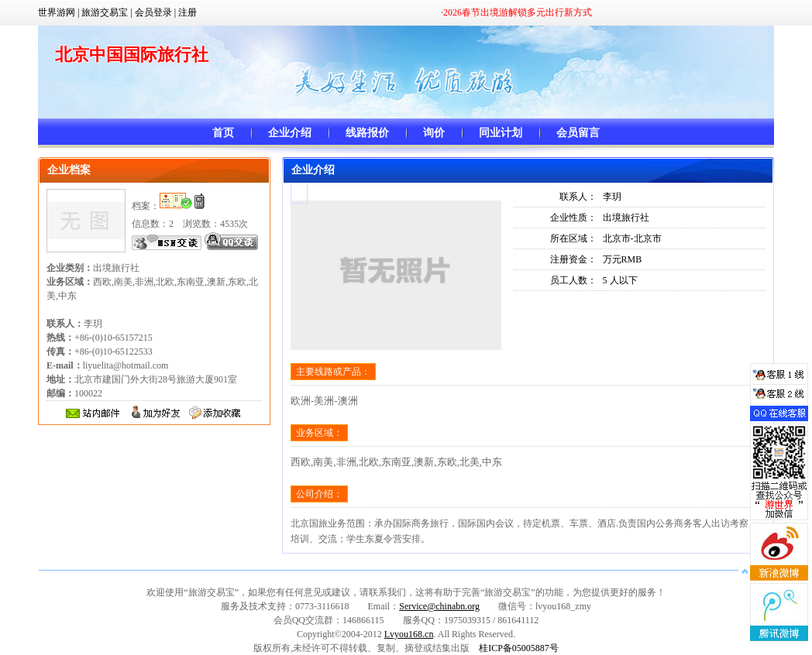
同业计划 (501, 133)
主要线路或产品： (333, 372)
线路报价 (367, 133)
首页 (223, 133)
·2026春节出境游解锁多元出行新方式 (516, 12)
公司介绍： (319, 494)
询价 (434, 133)
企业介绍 (290, 133)
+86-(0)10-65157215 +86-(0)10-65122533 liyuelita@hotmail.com (107, 352)
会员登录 (153, 12)
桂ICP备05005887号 (519, 648)
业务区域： (319, 433)
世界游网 (57, 12)
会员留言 (578, 133)
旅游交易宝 (105, 12)
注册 (188, 12)
